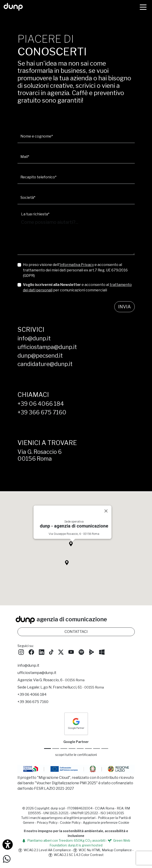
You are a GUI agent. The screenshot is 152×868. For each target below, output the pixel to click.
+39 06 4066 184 (41, 404)
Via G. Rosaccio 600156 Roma (40, 455)
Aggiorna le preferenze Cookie (106, 823)
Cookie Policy (70, 823)
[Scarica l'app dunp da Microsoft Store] (102, 652)
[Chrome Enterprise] (80, 749)
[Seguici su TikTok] (51, 652)
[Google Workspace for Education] (72, 749)
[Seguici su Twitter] (61, 652)
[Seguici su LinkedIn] (42, 652)
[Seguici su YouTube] (71, 652)
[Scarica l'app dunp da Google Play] (92, 652)
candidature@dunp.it (45, 364)
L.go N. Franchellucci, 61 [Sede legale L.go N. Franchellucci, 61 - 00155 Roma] (72, 687)
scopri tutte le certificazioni (76, 755)
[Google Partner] (47, 749)
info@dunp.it (34, 338)
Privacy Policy (47, 823)
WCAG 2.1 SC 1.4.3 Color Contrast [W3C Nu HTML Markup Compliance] (76, 855)
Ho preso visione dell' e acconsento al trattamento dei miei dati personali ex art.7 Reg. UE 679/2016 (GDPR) (75, 270)
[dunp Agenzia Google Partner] (76, 724)
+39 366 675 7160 (42, 412)
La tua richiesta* (35, 214)
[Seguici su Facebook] (31, 652)
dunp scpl (58, 808)
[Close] (106, 518)
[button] (72, 552)
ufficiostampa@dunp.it (47, 347)
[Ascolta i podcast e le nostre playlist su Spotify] (81, 652)
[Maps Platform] (88, 749)
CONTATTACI (76, 632)
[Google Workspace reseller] (64, 749)
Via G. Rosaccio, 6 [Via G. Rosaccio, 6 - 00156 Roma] (59, 680)
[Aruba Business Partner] (105, 749)
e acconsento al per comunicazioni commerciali (77, 287)
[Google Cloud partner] (56, 749)
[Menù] (143, 7)
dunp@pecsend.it (40, 356)
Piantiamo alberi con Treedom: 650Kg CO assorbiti (64, 840)
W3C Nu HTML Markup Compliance (103, 850)
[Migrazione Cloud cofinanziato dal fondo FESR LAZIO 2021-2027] (76, 770)
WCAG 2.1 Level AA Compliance (45, 850)
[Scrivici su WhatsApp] (7, 859)
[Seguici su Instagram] (21, 652)
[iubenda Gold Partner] (97, 749)
